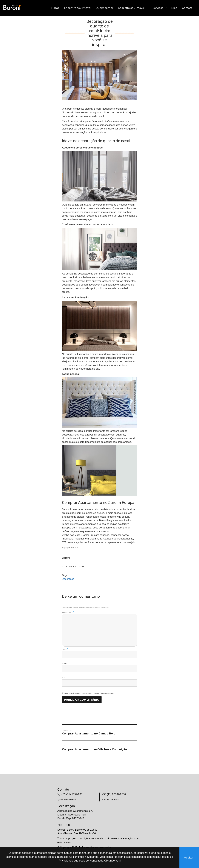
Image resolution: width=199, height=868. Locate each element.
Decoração (68, 579)
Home (55, 8)
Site (64, 678)
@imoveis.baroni (67, 800)
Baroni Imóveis (110, 800)
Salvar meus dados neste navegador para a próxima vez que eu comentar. (89, 693)
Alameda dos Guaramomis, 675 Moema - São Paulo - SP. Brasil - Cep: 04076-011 (75, 815)
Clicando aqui (112, 861)
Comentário (68, 612)
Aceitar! (189, 858)
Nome (65, 649)
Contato (187, 8)
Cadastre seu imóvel (131, 8)
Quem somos (105, 8)
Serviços (158, 8)
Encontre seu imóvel (78, 8)
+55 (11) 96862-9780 (114, 794)
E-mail (65, 663)
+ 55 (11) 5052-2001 (72, 794)
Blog (174, 8)
